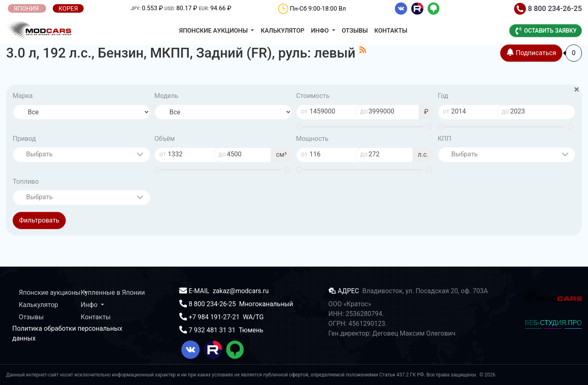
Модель (166, 96)
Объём (165, 139)
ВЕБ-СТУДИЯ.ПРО (553, 323)
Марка (23, 96)
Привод (24, 139)
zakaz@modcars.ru (241, 291)
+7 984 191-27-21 (215, 317)
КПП (444, 139)
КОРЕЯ (68, 9)
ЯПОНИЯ (27, 9)
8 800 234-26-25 (548, 9)
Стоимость (313, 96)
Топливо (26, 181)
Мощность (312, 139)
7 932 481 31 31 (213, 330)
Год (443, 96)
